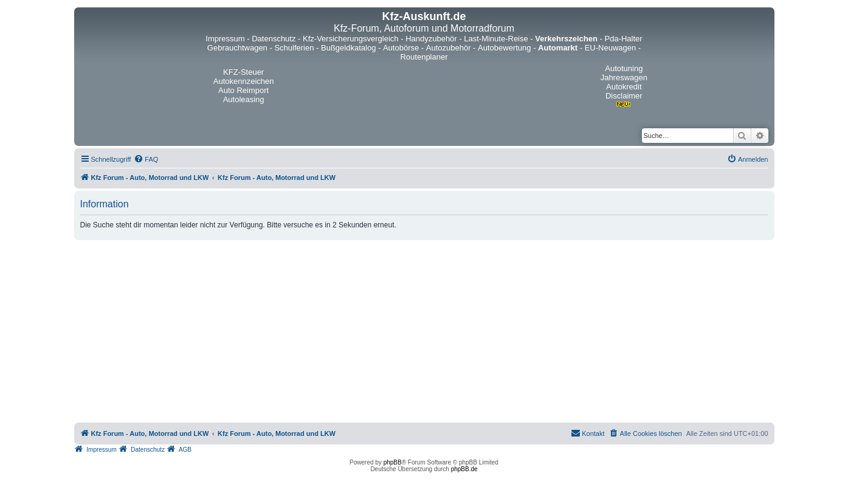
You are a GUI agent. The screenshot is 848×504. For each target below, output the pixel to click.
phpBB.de (464, 469)
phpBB (393, 462)
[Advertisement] (424, 331)
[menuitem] (146, 159)
